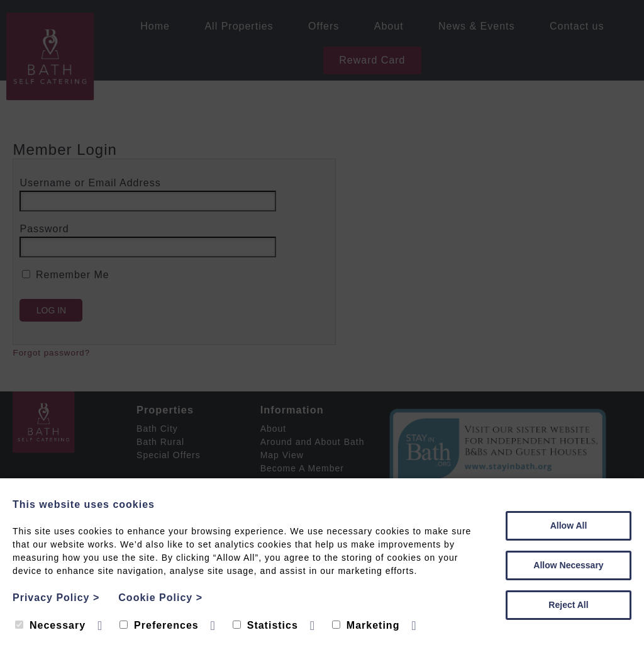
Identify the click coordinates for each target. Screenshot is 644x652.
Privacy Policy (56, 598)
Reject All (568, 605)
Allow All (569, 526)
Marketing (366, 625)
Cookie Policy (160, 598)
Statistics (265, 625)
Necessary (50, 625)
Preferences (159, 625)
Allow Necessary (568, 565)
